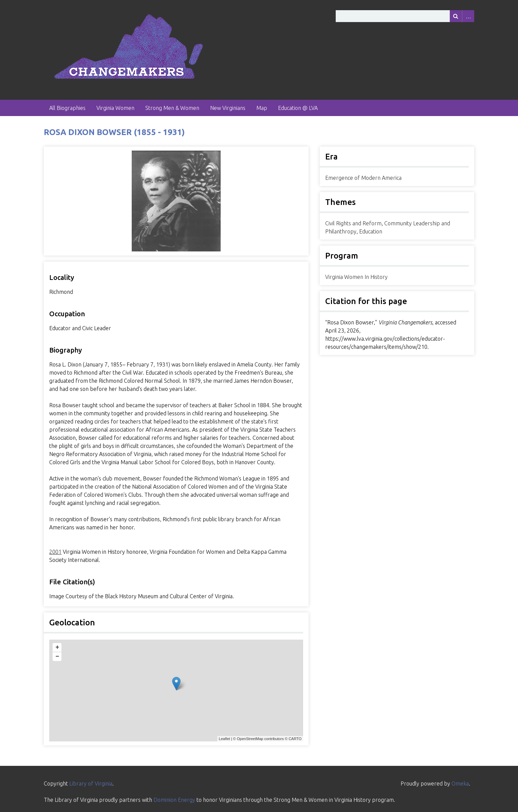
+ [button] (57, 647)
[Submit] (456, 16)
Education (371, 231)
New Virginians (228, 108)
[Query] (405, 16)
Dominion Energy (174, 800)
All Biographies (67, 108)
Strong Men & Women (172, 108)
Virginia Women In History (356, 277)
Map (262, 108)
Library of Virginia (91, 783)
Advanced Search (468, 16)
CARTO (295, 739)
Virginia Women (115, 108)
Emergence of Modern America (363, 178)
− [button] (57, 657)
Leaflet (225, 739)
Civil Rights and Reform (353, 223)
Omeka (460, 783)
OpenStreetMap (250, 739)
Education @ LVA (298, 108)
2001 (55, 552)
